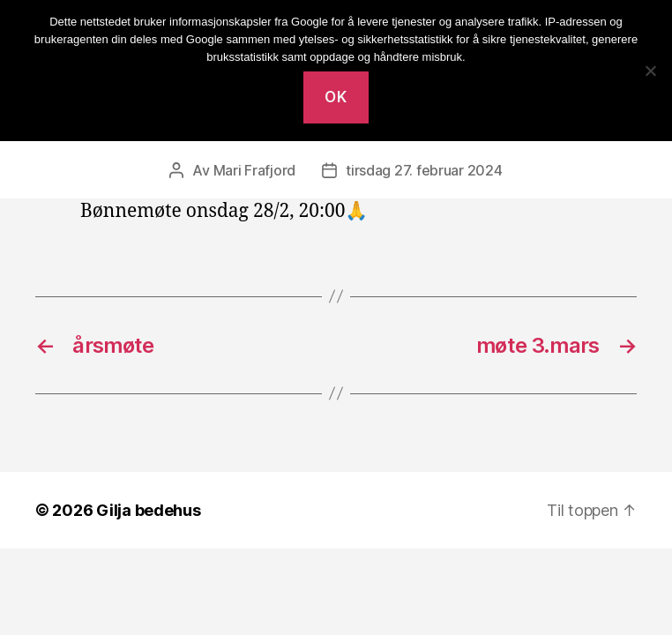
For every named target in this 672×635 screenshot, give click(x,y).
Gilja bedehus (149, 510)
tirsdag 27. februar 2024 (424, 170)
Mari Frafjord (255, 170)
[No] (650, 71)
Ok (336, 97)
